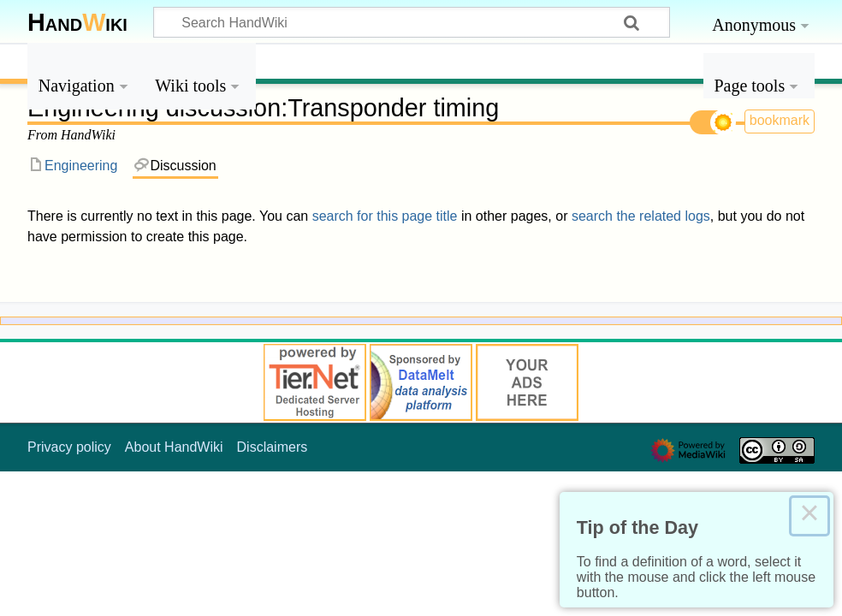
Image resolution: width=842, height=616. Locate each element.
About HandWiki (174, 447)
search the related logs (641, 216)
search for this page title (385, 216)
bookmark (780, 120)
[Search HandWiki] (412, 22)
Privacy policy (69, 447)
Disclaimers (273, 447)
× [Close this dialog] (809, 516)
